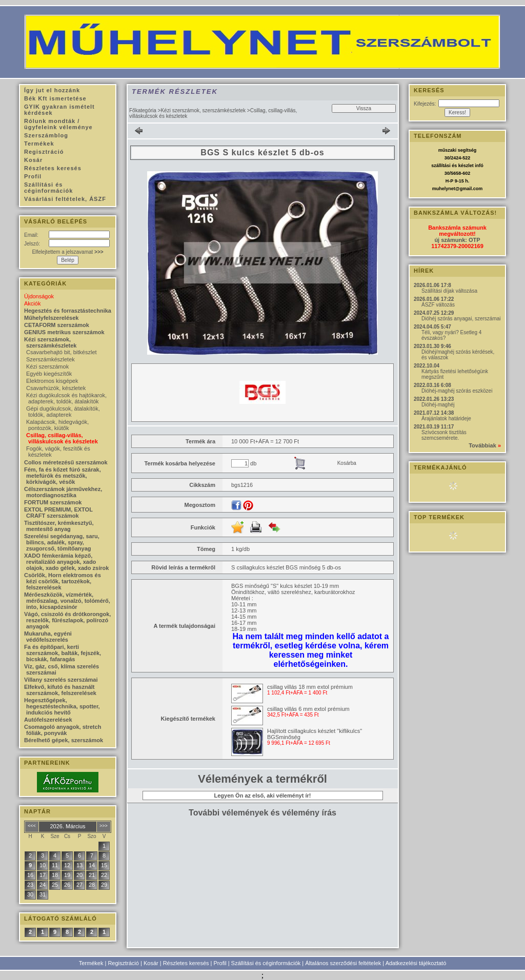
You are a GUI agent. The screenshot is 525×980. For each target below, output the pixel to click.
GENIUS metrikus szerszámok (64, 332)
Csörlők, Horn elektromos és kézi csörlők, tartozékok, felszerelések (63, 581)
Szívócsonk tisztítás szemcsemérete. (444, 435)
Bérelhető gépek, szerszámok (64, 740)
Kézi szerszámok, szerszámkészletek (203, 110)
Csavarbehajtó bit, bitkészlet (62, 352)
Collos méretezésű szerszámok (66, 462)
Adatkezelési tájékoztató (416, 963)
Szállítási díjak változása (449, 291)
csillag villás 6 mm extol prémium (308, 709)
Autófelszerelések (48, 720)
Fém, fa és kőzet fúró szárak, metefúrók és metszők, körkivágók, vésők (63, 476)
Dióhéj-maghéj (438, 405)
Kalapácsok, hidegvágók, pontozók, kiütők (57, 425)
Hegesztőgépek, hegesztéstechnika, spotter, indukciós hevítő (62, 706)
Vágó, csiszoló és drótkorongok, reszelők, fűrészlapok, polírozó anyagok (67, 620)
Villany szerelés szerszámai (61, 680)
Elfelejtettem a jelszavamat (67, 252)
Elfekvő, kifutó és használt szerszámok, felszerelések (60, 690)
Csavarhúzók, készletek (56, 388)
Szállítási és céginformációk (266, 963)
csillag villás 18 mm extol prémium (310, 687)
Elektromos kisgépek (52, 381)
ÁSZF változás (438, 305)
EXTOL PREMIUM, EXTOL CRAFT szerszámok (58, 513)
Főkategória (143, 110)
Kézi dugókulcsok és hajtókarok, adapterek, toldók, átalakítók (66, 398)
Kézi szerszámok (47, 366)
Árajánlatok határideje (446, 418)
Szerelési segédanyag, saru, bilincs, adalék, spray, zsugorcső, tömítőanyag (62, 542)
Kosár (151, 963)
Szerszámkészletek (51, 359)
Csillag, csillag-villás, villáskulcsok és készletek (62, 438)
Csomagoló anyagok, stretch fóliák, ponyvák (63, 730)
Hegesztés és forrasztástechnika (68, 311)
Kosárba (347, 463)
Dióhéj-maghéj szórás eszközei (457, 391)
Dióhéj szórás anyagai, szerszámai (461, 319)
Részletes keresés (186, 963)
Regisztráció (123, 963)
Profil (220, 963)
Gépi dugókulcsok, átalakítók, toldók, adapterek (63, 412)
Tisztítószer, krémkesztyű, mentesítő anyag (59, 526)
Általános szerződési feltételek (343, 963)
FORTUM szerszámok (53, 502)
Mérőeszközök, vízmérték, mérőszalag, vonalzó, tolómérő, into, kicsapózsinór (67, 601)
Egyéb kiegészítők (49, 374)
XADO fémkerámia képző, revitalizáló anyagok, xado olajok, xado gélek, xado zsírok (66, 562)
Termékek (91, 963)
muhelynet (444, 189)
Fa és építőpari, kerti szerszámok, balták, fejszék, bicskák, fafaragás (63, 653)
